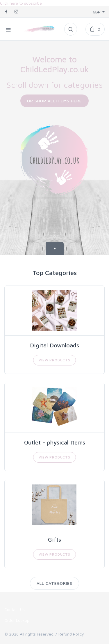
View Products (54, 360)
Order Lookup (17, 620)
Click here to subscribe (21, 3)
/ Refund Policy (70, 634)
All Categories (54, 583)
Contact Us (15, 609)
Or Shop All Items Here (55, 101)
